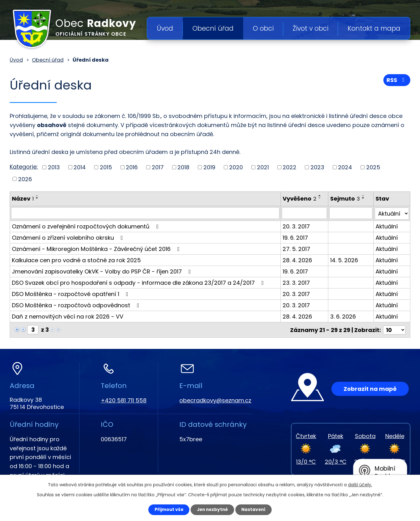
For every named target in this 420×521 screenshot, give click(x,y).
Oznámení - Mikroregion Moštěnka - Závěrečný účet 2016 (97, 248)
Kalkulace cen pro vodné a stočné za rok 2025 (76, 260)
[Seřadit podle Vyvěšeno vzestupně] (321, 196)
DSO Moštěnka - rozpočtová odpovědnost (77, 305)
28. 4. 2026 (299, 260)
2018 (183, 167)
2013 (54, 167)
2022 (289, 167)
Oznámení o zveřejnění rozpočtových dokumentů (87, 226)
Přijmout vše (167, 509)
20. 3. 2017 (297, 226)
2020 (236, 167)
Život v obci (310, 28)
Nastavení (256, 509)
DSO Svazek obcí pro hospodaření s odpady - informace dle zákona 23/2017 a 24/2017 (139, 282)
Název (23, 199)
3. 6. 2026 (344, 316)
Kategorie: (24, 167)
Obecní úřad (213, 28)
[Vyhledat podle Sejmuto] (352, 213)
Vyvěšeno (301, 199)
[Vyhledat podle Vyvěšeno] (306, 213)
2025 (373, 167)
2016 (132, 167)
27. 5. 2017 (298, 248)
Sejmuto (346, 199)
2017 (158, 167)
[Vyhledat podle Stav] (392, 213)
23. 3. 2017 (297, 282)
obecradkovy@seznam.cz (215, 399)
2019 (209, 167)
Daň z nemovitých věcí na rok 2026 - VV (68, 316)
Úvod (165, 28)
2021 (263, 167)
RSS (397, 81)
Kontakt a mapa (374, 28)
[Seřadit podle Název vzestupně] (37, 196)
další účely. (360, 484)
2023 (317, 167)
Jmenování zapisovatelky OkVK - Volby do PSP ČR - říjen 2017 (103, 271)
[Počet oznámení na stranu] (394, 329)
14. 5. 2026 (345, 260)
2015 (106, 167)
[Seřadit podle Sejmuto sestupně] (365, 198)
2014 (80, 167)
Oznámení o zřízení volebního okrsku (69, 237)
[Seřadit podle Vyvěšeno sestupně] (321, 198)
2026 (25, 179)
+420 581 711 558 (124, 399)
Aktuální (387, 226)
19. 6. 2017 (297, 237)
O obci (263, 28)
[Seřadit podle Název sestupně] (37, 198)
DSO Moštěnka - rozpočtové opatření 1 (71, 293)
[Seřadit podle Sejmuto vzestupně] (365, 196)
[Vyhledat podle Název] (146, 213)
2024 (345, 167)
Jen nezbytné (212, 509)
